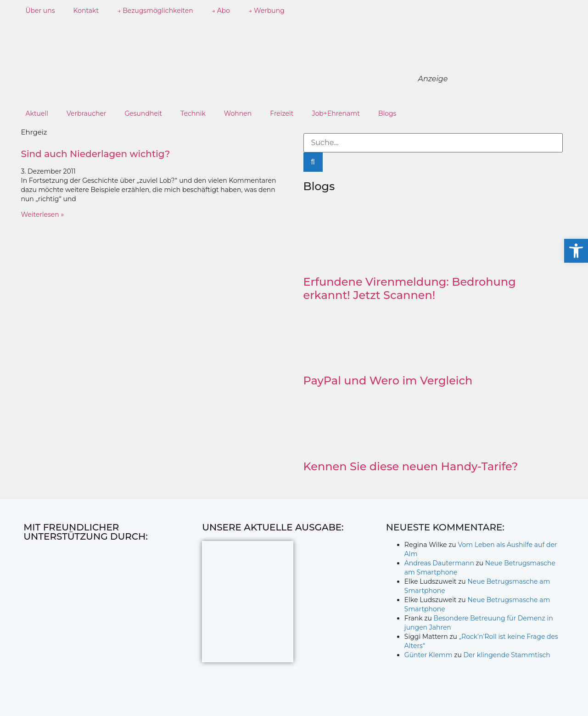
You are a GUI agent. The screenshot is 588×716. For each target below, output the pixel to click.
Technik (193, 113)
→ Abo (221, 11)
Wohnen (238, 113)
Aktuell (37, 113)
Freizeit (282, 113)
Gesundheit (143, 113)
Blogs (387, 113)
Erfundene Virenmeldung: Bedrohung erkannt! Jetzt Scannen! (410, 288)
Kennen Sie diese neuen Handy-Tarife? (411, 466)
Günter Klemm (428, 655)
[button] (576, 251)
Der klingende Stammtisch (507, 655)
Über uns (40, 11)
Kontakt (86, 11)
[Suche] (313, 162)
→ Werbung (266, 11)
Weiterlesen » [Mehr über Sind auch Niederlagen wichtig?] (43, 214)
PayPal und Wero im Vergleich (388, 381)
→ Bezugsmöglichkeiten (155, 11)
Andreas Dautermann (439, 563)
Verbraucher (86, 113)
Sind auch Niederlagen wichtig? (96, 154)
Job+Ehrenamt (336, 113)
